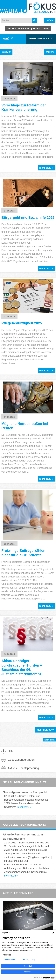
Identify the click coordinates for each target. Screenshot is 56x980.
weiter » (50, 52)
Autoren (11, 29)
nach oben (49, 740)
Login (49, 20)
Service (37, 29)
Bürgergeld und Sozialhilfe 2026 (28, 218)
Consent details (8, 959)
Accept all (28, 966)
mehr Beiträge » (46, 730)
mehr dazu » (46, 168)
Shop (46, 29)
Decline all (28, 972)
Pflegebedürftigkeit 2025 (22, 323)
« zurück (6, 52)
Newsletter (24, 29)
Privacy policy (29, 959)
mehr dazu (23, 807)
